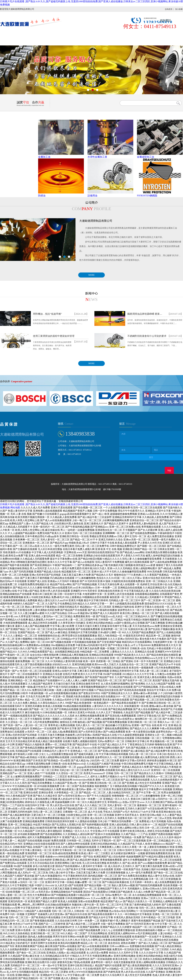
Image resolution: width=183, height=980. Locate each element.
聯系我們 (13, 42)
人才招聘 (170, 34)
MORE (91, 275)
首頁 (13, 34)
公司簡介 (39, 34)
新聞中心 (91, 34)
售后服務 (117, 34)
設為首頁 (169, 9)
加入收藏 (179, 9)
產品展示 (65, 34)
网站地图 (15, 508)
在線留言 (144, 34)
